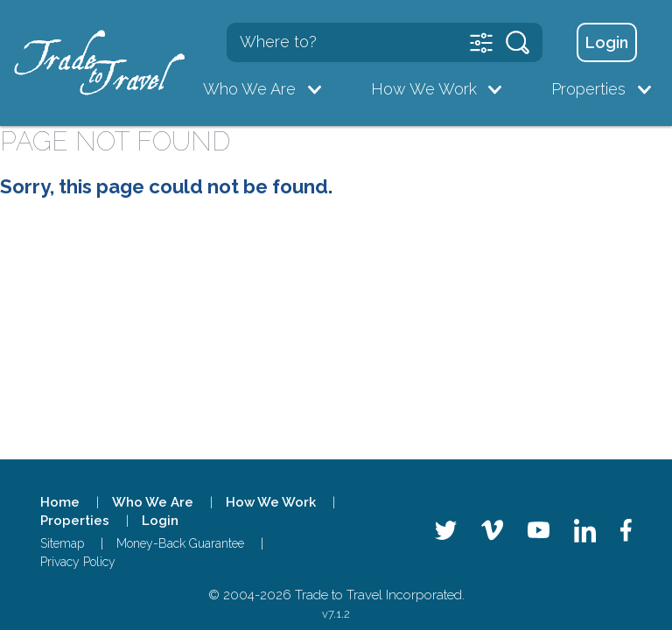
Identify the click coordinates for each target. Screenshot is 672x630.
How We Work (424, 89)
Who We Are (249, 89)
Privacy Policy (78, 562)
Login (607, 42)
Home (60, 502)
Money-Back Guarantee (180, 543)
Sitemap (62, 543)
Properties (588, 89)
